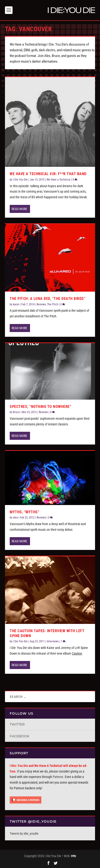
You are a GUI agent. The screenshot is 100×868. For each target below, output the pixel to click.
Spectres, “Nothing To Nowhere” (40, 407)
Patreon (58, 777)
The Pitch (53, 304)
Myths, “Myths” (24, 512)
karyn (16, 304)
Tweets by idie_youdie (24, 833)
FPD (74, 856)
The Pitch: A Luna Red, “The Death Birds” (48, 299)
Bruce (16, 412)
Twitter (17, 724)
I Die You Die (20, 180)
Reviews (41, 304)
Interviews (53, 641)
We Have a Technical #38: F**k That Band (48, 174)
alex (15, 518)
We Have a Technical (59, 180)
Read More (19, 209)
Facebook (20, 736)
